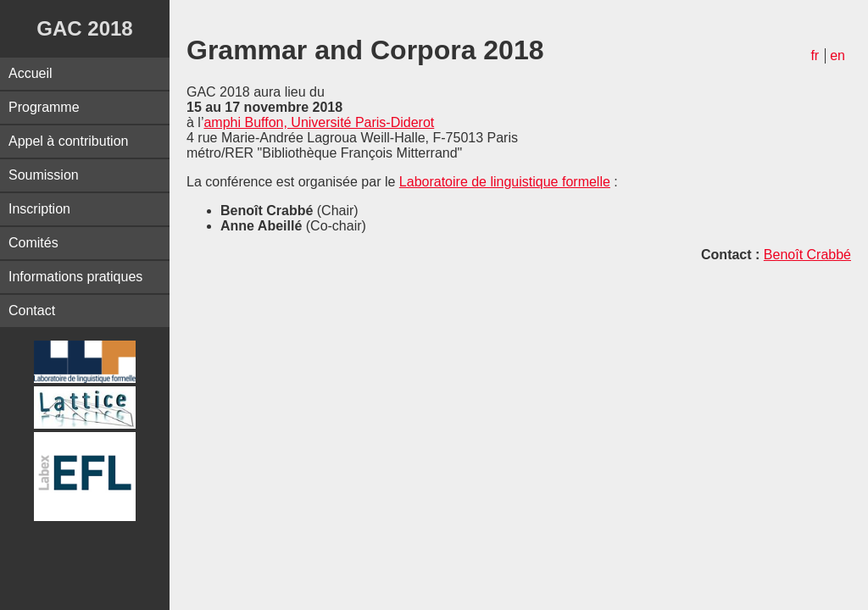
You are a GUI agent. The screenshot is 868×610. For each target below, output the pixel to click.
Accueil (31, 73)
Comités (33, 243)
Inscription (39, 209)
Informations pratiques (75, 277)
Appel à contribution (68, 141)
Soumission (44, 175)
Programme (44, 107)
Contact (32, 311)
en (837, 55)
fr (815, 55)
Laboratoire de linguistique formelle (505, 182)
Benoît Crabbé (807, 255)
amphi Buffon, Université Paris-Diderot (319, 122)
